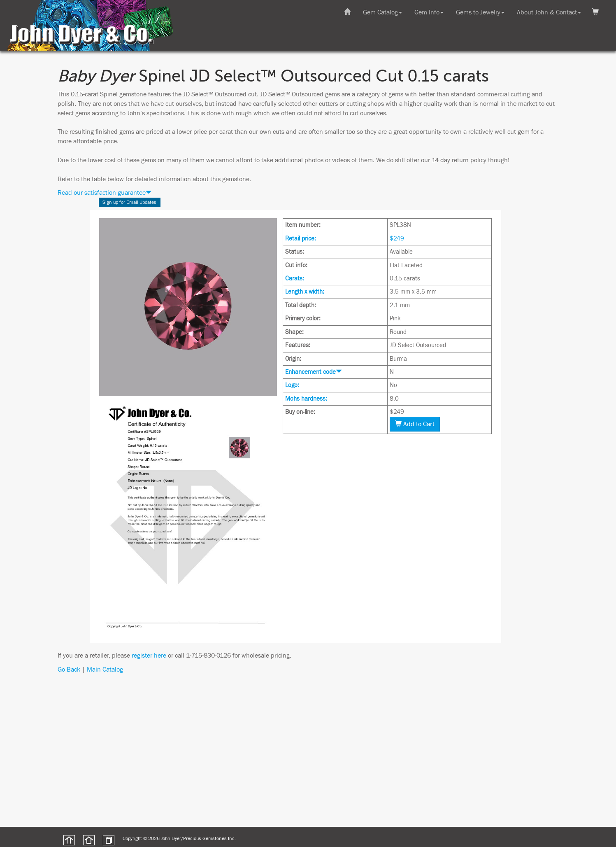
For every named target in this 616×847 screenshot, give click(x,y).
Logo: (292, 385)
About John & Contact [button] (549, 12)
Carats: (295, 279)
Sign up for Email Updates (129, 202)
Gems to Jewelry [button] (480, 12)
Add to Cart (415, 424)
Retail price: (301, 239)
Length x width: (305, 292)
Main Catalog (105, 670)
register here (149, 656)
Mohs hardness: (306, 399)
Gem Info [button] (429, 12)
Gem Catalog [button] (382, 12)
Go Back (69, 670)
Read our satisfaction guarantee (105, 193)
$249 (397, 239)
